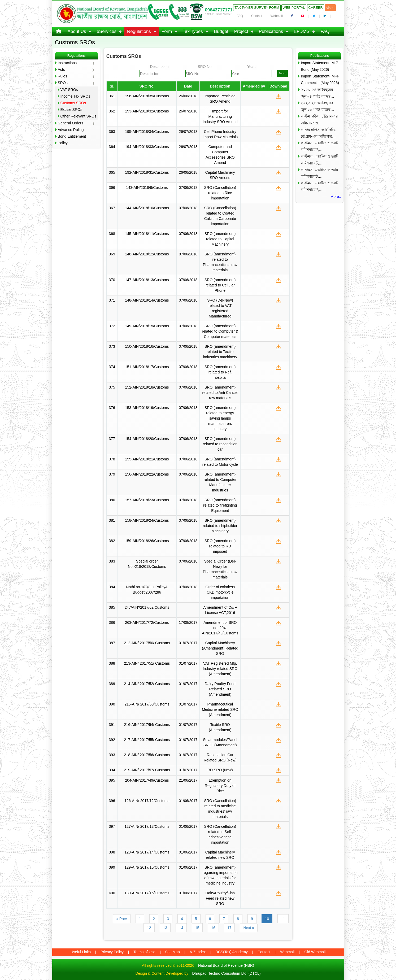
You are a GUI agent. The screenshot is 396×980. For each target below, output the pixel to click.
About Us (77, 31)
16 (213, 928)
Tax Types (193, 31)
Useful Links (81, 952)
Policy (63, 143)
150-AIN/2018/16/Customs (147, 346)
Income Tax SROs (75, 96)
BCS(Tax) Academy (232, 952)
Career (316, 8)
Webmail (276, 16)
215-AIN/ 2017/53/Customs (147, 704)
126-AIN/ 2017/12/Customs (147, 801)
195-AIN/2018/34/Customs (147, 132)
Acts (61, 69)
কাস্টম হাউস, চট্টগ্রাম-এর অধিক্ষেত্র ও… (319, 119)
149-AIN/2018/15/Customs (147, 326)
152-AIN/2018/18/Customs (147, 387)
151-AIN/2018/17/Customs (147, 367)
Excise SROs (71, 110)
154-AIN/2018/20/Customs (147, 439)
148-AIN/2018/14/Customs (147, 300)
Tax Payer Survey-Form (257, 8)
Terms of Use (144, 952)
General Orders (71, 123)
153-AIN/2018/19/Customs (147, 408)
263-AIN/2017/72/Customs (147, 622)
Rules (63, 76)
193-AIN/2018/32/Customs (147, 111)
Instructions (67, 63)
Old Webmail (315, 952)
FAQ (240, 16)
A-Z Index (198, 952)
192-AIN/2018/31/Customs (147, 172)
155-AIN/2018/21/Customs (147, 459)
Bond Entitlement (72, 136)
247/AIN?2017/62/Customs (147, 607)
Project (241, 31)
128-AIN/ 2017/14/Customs (147, 852)
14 (181, 928)
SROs (63, 83)
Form (167, 31)
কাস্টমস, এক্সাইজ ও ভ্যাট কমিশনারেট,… (319, 146)
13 (165, 928)
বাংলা (330, 8)
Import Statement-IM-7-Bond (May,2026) (320, 66)
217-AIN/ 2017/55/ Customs (147, 740)
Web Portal (294, 8)
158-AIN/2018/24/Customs (147, 520)
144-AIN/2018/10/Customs (147, 208)
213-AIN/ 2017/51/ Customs (147, 663)
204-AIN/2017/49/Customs (147, 780)
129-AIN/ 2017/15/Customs (147, 867)
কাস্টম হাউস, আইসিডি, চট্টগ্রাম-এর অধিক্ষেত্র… (318, 133)
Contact (257, 16)
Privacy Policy (112, 952)
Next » (249, 928)
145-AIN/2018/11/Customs (147, 234)
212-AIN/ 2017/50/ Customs (147, 643)
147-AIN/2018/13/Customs (147, 280)
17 (229, 928)
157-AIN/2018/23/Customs (147, 500)
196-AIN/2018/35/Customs (147, 96)
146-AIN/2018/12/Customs (147, 254)
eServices (106, 31)
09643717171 (219, 10)
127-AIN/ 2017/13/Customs (147, 826)
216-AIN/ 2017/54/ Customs (147, 725)
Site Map (173, 952)
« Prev (121, 919)
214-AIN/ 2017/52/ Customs (147, 684)
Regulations (139, 31)
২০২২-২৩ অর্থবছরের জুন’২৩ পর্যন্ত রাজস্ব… (317, 106)
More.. (336, 197)
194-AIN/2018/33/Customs (147, 147)
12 (149, 928)
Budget (221, 31)
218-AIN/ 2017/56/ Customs (147, 755)
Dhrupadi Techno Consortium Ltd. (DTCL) (226, 973)
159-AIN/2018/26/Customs (147, 541)
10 (267, 919)
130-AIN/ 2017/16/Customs (147, 893)
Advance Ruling (71, 130)
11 (283, 919)
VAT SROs (69, 90)
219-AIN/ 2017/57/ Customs (147, 770)
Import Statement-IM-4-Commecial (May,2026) (320, 79)
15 (197, 928)
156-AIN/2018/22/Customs (147, 474)
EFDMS (302, 31)
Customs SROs (73, 103)
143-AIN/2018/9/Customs (147, 188)
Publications (271, 31)
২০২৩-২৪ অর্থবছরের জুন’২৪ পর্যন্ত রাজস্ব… (317, 93)
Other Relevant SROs (78, 116)
